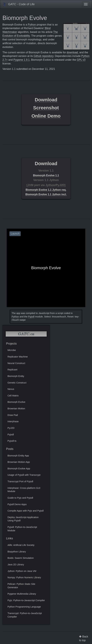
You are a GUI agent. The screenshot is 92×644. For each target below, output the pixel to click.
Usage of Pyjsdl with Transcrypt (24, 475)
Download (46, 100)
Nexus (11, 389)
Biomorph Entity (16, 376)
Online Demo (46, 116)
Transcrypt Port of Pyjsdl (20, 481)
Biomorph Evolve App (19, 469)
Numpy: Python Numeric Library (24, 577)
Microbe (12, 350)
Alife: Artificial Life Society (21, 545)
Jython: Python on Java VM (22, 571)
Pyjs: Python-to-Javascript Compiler (26, 600)
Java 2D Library (16, 565)
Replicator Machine (18, 357)
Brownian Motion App (19, 462)
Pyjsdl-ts (12, 441)
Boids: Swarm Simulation (21, 558)
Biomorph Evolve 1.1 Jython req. (46, 190)
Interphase (13, 421)
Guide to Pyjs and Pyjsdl (20, 498)
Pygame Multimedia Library (22, 594)
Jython (50, 185)
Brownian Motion (16, 409)
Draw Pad (13, 415)
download (72, 52)
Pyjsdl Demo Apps (17, 504)
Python (32, 25)
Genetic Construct (17, 383)
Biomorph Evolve (16, 402)
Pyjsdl (31, 317)
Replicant (12, 370)
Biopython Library (17, 552)
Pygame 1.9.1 (22, 60)
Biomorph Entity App (18, 456)
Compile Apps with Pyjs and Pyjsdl (26, 511)
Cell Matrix (13, 396)
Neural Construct (16, 363)
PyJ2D (60, 185)
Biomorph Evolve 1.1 (46, 175)
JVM (30, 185)
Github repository (43, 56)
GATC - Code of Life (19, 5)
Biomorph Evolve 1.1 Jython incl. (46, 194)
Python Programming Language (24, 607)
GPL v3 (81, 60)
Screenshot (46, 108)
